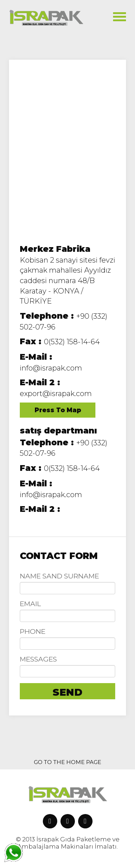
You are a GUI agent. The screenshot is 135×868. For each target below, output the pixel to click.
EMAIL (30, 604)
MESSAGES (38, 659)
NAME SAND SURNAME (59, 576)
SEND (67, 692)
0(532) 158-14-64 (60, 342)
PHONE (33, 631)
